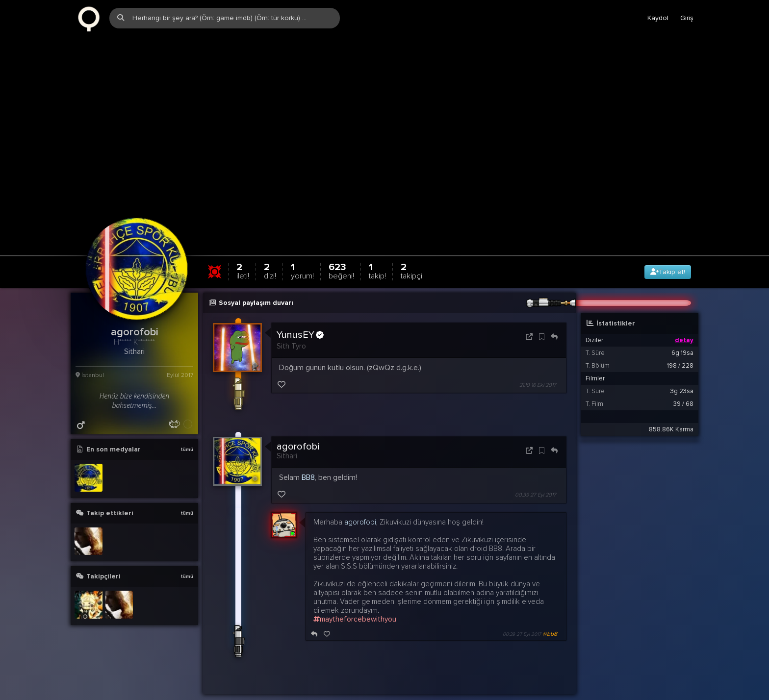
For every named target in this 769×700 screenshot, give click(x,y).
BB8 (308, 457)
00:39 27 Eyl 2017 (536, 475)
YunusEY (300, 315)
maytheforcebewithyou (355, 599)
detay (684, 320)
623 (341, 251)
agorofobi (298, 426)
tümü (187, 429)
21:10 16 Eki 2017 (538, 365)
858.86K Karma (671, 409)
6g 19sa (682, 333)
